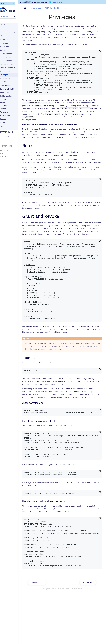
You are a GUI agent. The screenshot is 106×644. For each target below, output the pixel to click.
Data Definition (12, 54)
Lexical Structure (12, 47)
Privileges (11, 75)
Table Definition (13, 57)
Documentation (44, 8)
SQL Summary (10, 39)
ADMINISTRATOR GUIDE (11, 132)
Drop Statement (14, 82)
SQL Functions (10, 112)
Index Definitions (14, 93)
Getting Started (10, 29)
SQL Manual (9, 43)
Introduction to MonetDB (14, 32)
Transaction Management (10, 107)
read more (64, 2)
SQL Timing (8, 123)
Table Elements (13, 61)
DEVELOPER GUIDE (9, 136)
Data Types (10, 50)
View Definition (13, 71)
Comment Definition (15, 89)
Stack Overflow (9, 153)
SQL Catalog (9, 119)
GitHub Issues (9, 150)
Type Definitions (14, 85)
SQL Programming (11, 115)
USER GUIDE (8, 25)
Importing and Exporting (11, 101)
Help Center (8, 156)
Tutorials (7, 126)
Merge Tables (12, 78)
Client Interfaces (10, 36)
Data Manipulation (13, 96)
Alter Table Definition (15, 64)
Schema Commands (15, 68)
